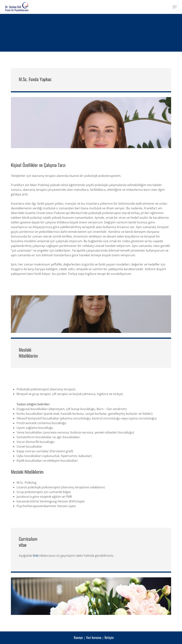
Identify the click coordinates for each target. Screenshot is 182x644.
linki (36, 556)
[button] (175, 7)
